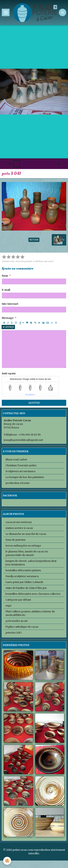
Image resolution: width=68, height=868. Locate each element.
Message (8, 318)
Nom (5, 276)
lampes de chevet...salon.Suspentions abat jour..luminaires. (31, 563)
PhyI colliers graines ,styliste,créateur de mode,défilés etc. (30, 613)
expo (8, 606)
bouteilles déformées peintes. (23, 570)
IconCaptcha (30, 395)
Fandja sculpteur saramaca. (22, 576)
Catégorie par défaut (18, 600)
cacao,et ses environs (19, 522)
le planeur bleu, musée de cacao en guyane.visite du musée (27, 553)
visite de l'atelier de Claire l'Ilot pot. (26, 588)
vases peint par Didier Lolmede (24, 582)
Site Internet (10, 304)
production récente (17, 483)
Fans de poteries (15, 540)
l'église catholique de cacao (22, 627)
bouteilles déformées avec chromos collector (33, 594)
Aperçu (8, 327)
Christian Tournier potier (21, 465)
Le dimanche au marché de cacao (26, 534)
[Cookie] (7, 861)
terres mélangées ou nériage (23, 546)
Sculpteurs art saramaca (20, 471)
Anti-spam (9, 373)
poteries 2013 (14, 633)
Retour (34, 240)
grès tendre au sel (16, 621)
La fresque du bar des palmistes (25, 477)
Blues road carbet (16, 460)
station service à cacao (19, 528)
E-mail (6, 290)
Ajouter (34, 403)
